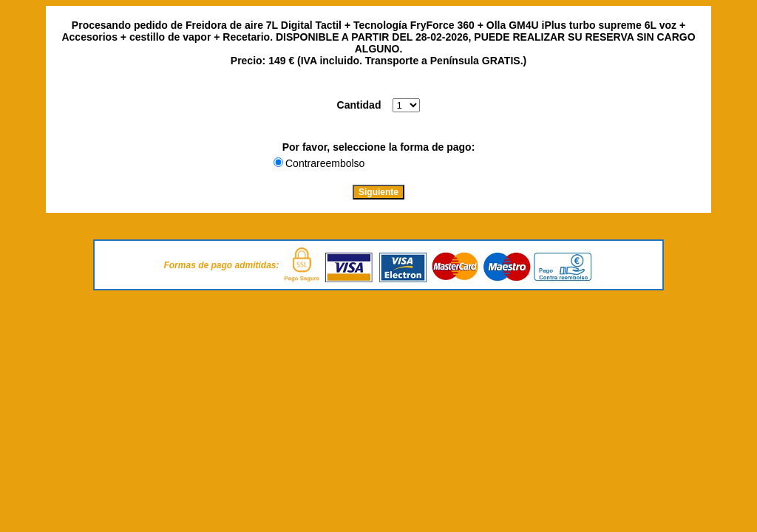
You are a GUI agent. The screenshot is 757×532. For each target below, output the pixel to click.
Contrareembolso (325, 163)
